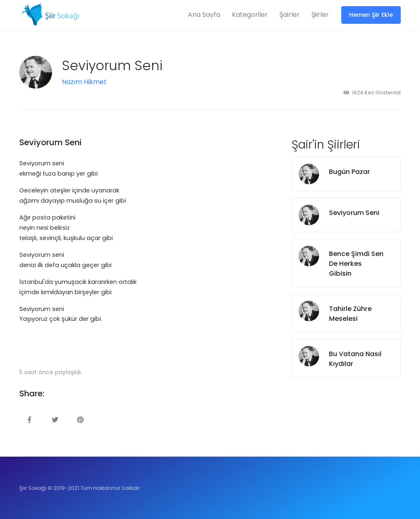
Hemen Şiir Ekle (371, 15)
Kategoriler (250, 15)
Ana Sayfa (204, 15)
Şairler (290, 15)
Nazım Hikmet (84, 82)
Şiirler (320, 15)
